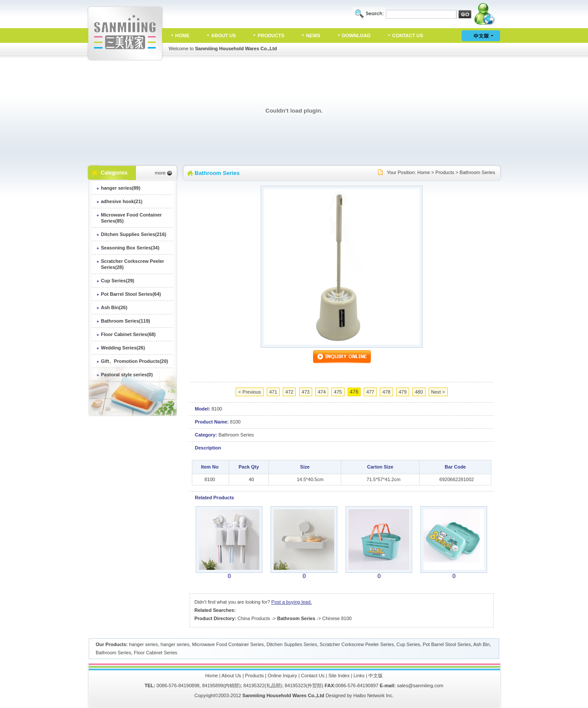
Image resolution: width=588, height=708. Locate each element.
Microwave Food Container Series (228, 644)
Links (359, 676)
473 (306, 392)
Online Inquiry (282, 676)
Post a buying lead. (292, 602)
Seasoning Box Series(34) (130, 248)
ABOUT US (224, 36)
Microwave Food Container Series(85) (131, 218)
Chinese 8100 (337, 618)
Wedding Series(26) (123, 348)
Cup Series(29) (118, 281)
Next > (438, 392)
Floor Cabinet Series (155, 653)
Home (424, 172)
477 (370, 392)
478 (386, 392)
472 (289, 392)
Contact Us (313, 676)
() (229, 575)
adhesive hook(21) (122, 201)
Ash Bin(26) (114, 307)
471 (273, 392)
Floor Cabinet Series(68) (128, 334)
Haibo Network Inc (373, 695)
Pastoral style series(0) (127, 375)
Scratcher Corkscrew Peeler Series (357, 644)
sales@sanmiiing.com (420, 685)
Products (445, 172)
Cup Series (408, 644)
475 (338, 392)
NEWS (313, 36)
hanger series (144, 644)
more (160, 173)
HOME (183, 36)
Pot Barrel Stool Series (447, 644)
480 (419, 392)
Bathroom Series (478, 172)
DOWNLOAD (356, 36)
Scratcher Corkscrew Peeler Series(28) (132, 264)
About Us (231, 676)
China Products (254, 618)
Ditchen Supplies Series (292, 644)
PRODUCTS (271, 36)
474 (322, 392)
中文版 (376, 676)
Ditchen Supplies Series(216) (134, 234)
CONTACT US (408, 36)
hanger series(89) (121, 188)
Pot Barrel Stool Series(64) (131, 294)
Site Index (339, 676)
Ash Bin (481, 644)
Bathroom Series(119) (126, 321)
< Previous (249, 392)
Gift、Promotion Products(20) (134, 361)
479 (403, 392)
